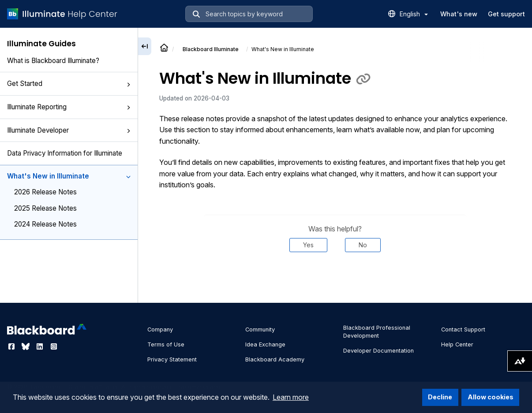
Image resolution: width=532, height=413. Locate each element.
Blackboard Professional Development (377, 332)
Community (260, 329)
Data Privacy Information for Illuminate (65, 153)
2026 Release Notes (45, 192)
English (414, 14)
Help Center (457, 344)
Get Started (69, 84)
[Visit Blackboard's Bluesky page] (26, 346)
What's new (459, 14)
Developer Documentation (378, 351)
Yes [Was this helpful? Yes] (308, 245)
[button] (128, 85)
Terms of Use (166, 344)
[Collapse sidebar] (145, 46)
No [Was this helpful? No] (363, 245)
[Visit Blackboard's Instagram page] (54, 346)
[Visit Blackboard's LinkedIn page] (41, 346)
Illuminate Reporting (69, 107)
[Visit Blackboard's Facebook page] (12, 346)
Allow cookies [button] (491, 397)
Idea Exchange (265, 344)
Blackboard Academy (275, 359)
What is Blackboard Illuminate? (53, 61)
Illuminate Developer (69, 130)
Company (160, 329)
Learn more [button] (291, 397)
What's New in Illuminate (69, 176)
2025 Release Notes (45, 208)
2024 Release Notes (45, 224)
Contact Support (463, 329)
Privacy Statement (172, 359)
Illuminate (211, 49)
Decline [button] (440, 397)
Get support (506, 14)
